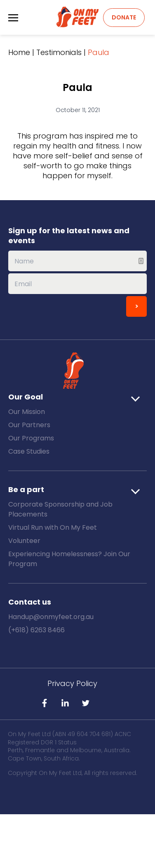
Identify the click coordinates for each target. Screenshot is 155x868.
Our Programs (31, 438)
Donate (124, 17)
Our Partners (29, 425)
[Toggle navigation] (13, 17)
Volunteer (24, 541)
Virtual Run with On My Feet (53, 527)
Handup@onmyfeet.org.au (51, 617)
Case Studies (29, 451)
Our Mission (27, 412)
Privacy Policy (72, 683)
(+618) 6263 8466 (36, 630)
